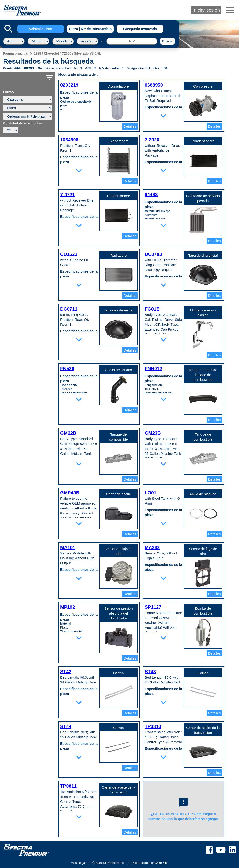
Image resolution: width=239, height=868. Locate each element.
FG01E (152, 309)
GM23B (153, 433)
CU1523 (69, 254)
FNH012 (153, 369)
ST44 (66, 726)
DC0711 (69, 309)
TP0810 (153, 726)
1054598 (69, 140)
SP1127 (153, 607)
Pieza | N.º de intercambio (90, 29)
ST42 (66, 672)
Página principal (16, 53)
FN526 (67, 369)
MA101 (68, 547)
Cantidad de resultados (22, 123)
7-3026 (152, 140)
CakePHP (161, 863)
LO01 (151, 493)
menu (230, 10)
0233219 (69, 85)
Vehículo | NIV (40, 29)
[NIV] (132, 41)
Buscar (167, 41)
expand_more (163, 116)
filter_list (49, 78)
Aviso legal (78, 863)
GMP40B (70, 493)
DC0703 (153, 254)
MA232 (152, 547)
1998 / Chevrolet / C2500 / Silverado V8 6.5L (67, 53)
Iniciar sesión (206, 10)
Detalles (130, 126)
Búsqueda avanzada (140, 29)
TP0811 (68, 786)
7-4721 (67, 195)
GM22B (68, 433)
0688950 (154, 85)
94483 (151, 195)
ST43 (150, 672)
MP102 (68, 607)
